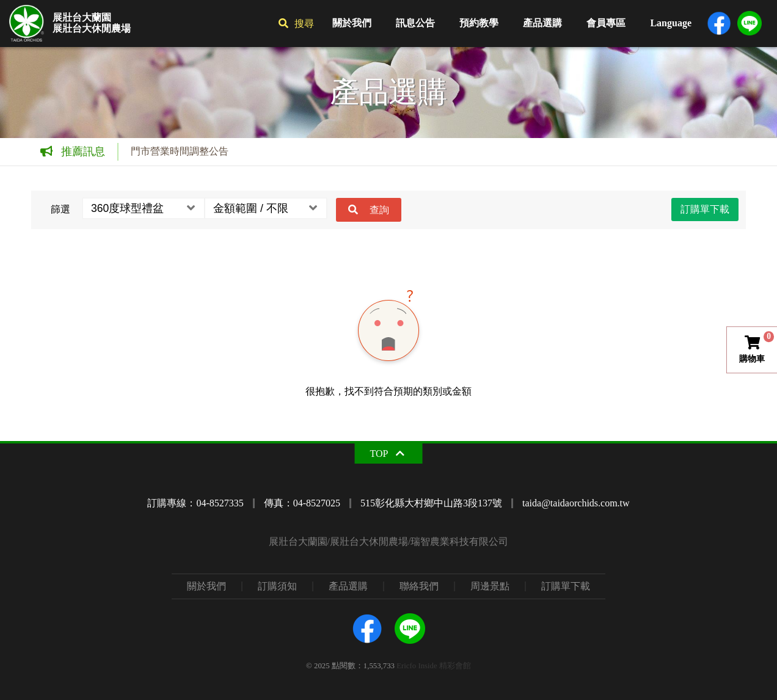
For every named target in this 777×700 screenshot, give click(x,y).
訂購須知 (277, 586)
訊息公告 (415, 23)
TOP (379, 454)
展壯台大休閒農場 (92, 29)
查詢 (379, 210)
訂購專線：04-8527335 (195, 503)
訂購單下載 (705, 209)
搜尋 (304, 24)
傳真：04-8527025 (302, 503)
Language (671, 23)
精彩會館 (455, 666)
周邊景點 (490, 586)
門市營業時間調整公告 (180, 151)
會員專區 (606, 23)
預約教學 (479, 23)
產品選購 (542, 23)
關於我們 (352, 23)
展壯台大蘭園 (82, 18)
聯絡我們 (419, 586)
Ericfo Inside (417, 666)
